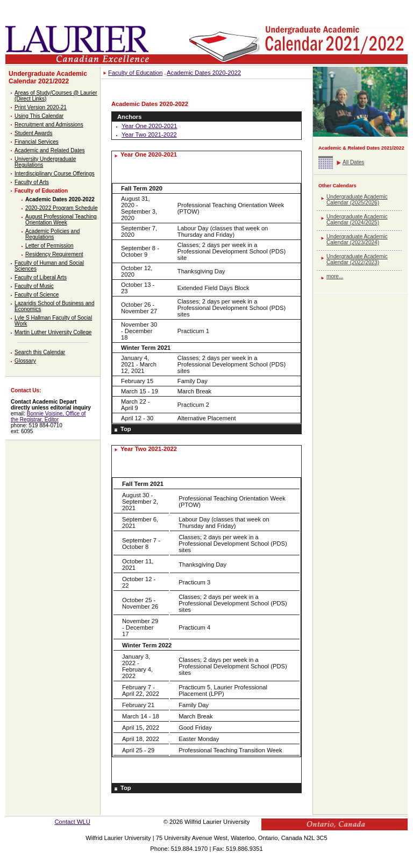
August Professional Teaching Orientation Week (61, 220)
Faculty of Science (37, 295)
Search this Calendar (40, 352)
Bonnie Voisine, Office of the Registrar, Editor (48, 417)
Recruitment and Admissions (49, 125)
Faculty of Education (41, 191)
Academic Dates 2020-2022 (60, 199)
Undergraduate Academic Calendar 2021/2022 (48, 77)
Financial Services (37, 142)
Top (126, 429)
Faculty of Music (34, 286)
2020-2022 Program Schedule (61, 208)
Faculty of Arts (32, 182)
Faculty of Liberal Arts (41, 277)
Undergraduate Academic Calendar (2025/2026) (357, 200)
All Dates (353, 162)
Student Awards (33, 133)
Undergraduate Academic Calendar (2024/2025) (357, 220)
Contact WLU (72, 822)
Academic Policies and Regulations (52, 234)
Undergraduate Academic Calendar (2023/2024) (357, 239)
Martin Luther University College (53, 332)
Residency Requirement (54, 254)
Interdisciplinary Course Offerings (55, 174)
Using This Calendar (39, 116)
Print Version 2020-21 (41, 107)
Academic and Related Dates (50, 150)
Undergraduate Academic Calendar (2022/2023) (357, 259)
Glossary (25, 361)
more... (335, 276)
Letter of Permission (49, 246)
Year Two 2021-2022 (149, 135)
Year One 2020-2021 (149, 126)
